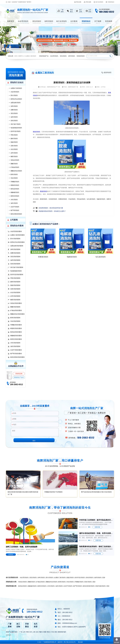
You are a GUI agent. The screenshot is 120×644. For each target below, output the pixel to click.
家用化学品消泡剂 (16, 99)
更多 (104, 578)
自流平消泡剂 (15, 207)
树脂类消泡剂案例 (16, 328)
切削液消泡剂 (81, 56)
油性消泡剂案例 (15, 346)
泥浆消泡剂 (14, 146)
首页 (16, 56)
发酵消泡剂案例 (15, 253)
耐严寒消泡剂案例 (16, 354)
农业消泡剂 (14, 149)
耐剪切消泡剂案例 (16, 339)
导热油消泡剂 (81, 199)
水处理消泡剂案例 (16, 231)
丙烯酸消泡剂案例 (16, 325)
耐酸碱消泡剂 (15, 192)
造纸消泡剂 (14, 121)
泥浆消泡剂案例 (15, 289)
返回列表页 (108, 73)
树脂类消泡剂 (15, 185)
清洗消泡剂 (63, 56)
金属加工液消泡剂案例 (17, 235)
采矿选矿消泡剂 (16, 124)
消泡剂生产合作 (19, 377)
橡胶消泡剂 (14, 157)
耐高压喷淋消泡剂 (16, 214)
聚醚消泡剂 (14, 164)
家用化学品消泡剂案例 (17, 242)
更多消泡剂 (88, 582)
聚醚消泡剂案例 (15, 307)
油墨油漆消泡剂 (16, 103)
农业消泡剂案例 (15, 293)
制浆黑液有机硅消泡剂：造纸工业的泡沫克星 (96, 547)
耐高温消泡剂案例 (16, 332)
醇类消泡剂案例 (15, 318)
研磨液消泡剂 (63, 199)
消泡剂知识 (111, 2)
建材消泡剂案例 (15, 282)
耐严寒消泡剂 (15, 210)
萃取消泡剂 (14, 135)
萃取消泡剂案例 (15, 278)
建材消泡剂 (14, 139)
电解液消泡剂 (101, 199)
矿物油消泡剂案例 (16, 310)
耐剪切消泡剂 (15, 196)
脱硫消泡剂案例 (15, 285)
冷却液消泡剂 (53, 199)
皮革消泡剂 (14, 153)
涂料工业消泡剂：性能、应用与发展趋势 (22, 547)
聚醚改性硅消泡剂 (16, 171)
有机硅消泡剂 (15, 160)
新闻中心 (21, 56)
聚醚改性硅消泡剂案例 (17, 314)
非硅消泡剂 (14, 178)
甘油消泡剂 (72, 199)
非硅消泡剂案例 (15, 321)
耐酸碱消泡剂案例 (16, 336)
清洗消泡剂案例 (15, 257)
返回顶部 (117, 642)
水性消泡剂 (14, 200)
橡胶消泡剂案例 (15, 300)
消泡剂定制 (19, 374)
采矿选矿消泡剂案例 (17, 267)
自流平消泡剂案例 (16, 350)
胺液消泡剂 (44, 199)
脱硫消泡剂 (14, 142)
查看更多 (11, 554)
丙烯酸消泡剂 (15, 182)
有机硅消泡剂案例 (16, 303)
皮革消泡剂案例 (15, 296)
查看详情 (97, 527)
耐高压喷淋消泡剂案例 (17, 357)
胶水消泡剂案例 (15, 239)
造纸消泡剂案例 (15, 264)
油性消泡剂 (14, 203)
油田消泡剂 (14, 117)
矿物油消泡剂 (15, 167)
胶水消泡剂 (14, 95)
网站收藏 (79, 2)
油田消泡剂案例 (15, 260)
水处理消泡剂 (54, 56)
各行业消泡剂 (99, 2)
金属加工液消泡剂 (31, 56)
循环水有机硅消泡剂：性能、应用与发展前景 (96, 533)
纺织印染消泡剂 (16, 131)
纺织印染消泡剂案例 (17, 275)
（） (70, 642)
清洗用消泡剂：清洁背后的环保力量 (51, 208)
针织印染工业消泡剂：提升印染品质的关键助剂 (96, 520)
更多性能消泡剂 (100, 586)
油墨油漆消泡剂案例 (17, 246)
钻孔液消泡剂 (91, 199)
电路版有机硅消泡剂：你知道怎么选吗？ (52, 211)
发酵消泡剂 (14, 110)
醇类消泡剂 (14, 174)
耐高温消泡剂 (15, 189)
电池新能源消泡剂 (16, 128)
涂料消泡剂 (71, 56)
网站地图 (89, 2)
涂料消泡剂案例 (15, 249)
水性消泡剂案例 (15, 343)
